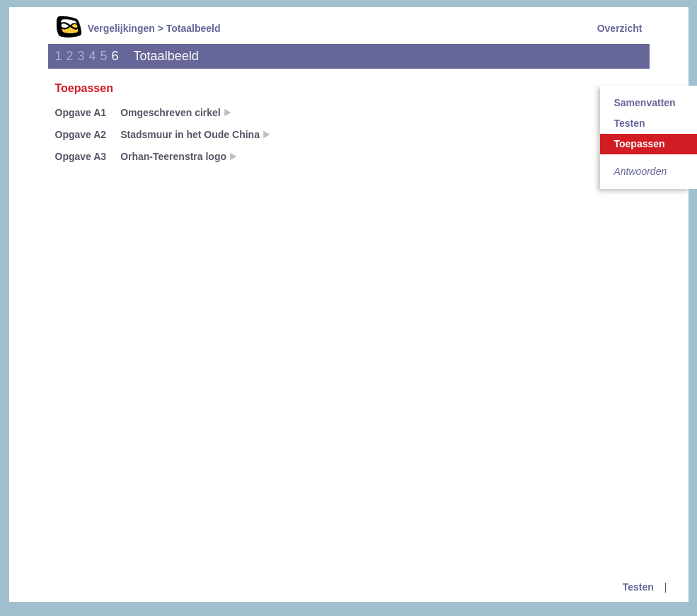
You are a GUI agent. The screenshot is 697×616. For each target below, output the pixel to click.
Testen (638, 587)
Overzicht (620, 28)
